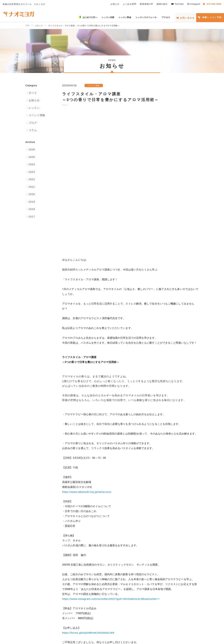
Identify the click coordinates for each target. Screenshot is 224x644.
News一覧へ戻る (128, 552)
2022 (30, 179)
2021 (30, 187)
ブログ (31, 123)
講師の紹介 (162, 4)
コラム (31, 130)
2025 (30, 157)
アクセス (192, 616)
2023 (30, 172)
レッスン (33, 108)
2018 (30, 209)
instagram (194, 4)
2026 (30, 149)
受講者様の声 (146, 4)
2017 (30, 217)
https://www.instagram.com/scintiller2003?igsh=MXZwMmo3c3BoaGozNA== (111, 466)
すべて (31, 93)
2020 (30, 194)
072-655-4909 (212, 4)
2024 (30, 164)
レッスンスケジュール (164, 616)
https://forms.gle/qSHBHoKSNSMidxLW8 (88, 500)
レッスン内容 (109, 616)
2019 (30, 202)
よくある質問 (130, 4)
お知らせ (115, 4)
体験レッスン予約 (212, 17)
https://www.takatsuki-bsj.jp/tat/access (87, 359)
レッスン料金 (134, 616)
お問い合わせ (186, 18)
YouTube (178, 4)
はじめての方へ (82, 616)
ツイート (190, 539)
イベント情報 (36, 115)
